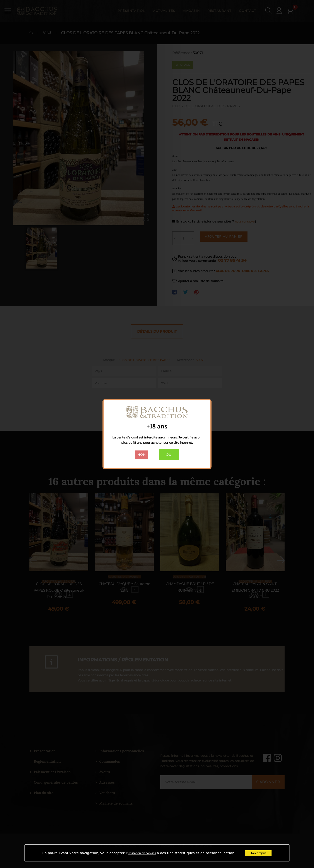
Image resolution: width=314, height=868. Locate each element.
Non (140, 456)
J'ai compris (263, 853)
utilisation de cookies (142, 853)
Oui (170, 456)
